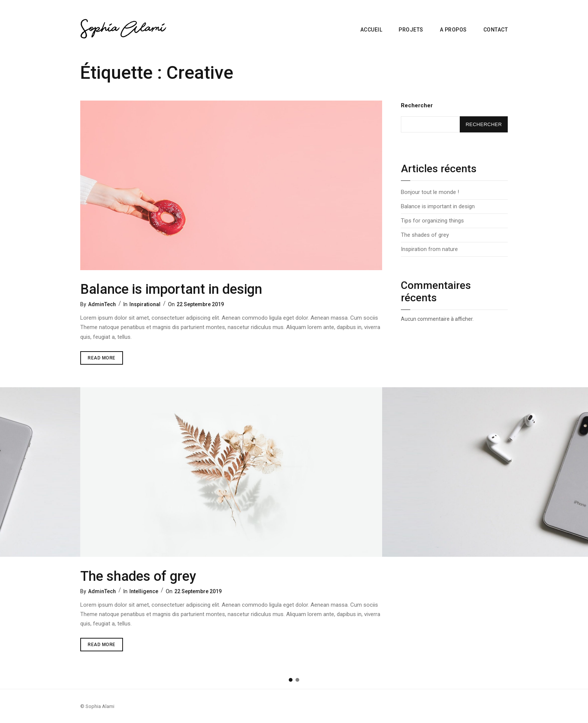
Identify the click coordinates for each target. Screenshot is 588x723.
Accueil (371, 30)
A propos (453, 30)
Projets (411, 30)
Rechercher (417, 105)
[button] (291, 680)
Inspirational (145, 304)
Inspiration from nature (429, 249)
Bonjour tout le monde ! (430, 192)
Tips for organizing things (432, 221)
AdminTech (102, 304)
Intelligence (144, 591)
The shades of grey (138, 576)
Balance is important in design (171, 289)
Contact (496, 30)
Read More (105, 356)
